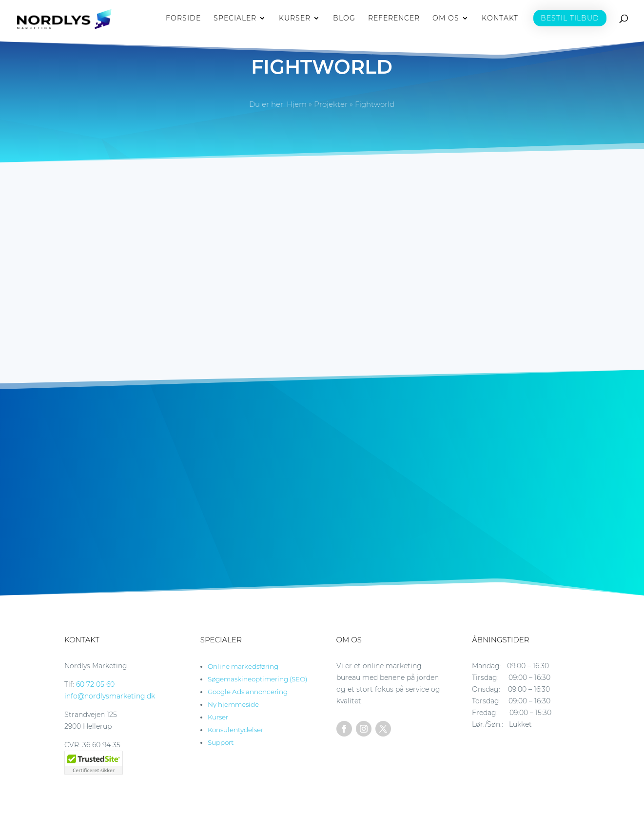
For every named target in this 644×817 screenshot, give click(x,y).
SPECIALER (235, 20)
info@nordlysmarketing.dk (110, 696)
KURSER (295, 20)
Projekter (331, 104)
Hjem (297, 104)
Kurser (218, 717)
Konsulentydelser (235, 730)
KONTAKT (500, 20)
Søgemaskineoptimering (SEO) (257, 679)
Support (221, 742)
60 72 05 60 (95, 684)
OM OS (446, 20)
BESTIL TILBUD (570, 20)
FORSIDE (183, 20)
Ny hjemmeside (233, 704)
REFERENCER (394, 20)
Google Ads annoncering (248, 692)
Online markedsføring (243, 666)
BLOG (344, 20)
